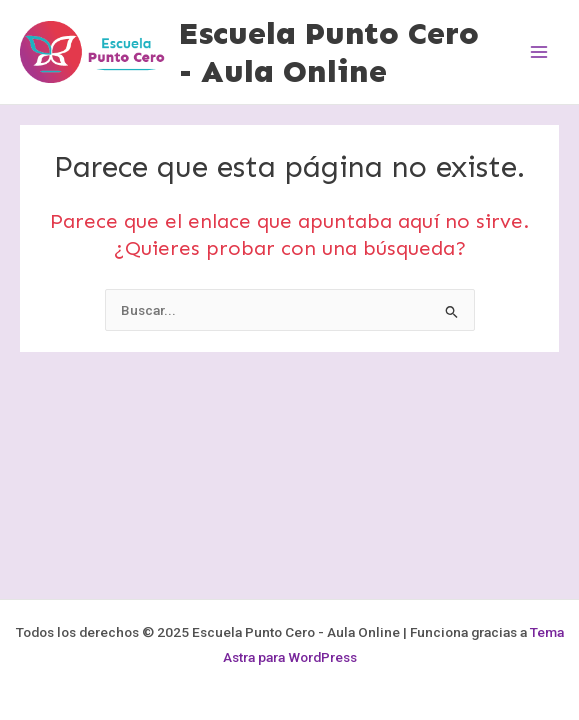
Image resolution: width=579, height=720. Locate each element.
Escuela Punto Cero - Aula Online (329, 52)
